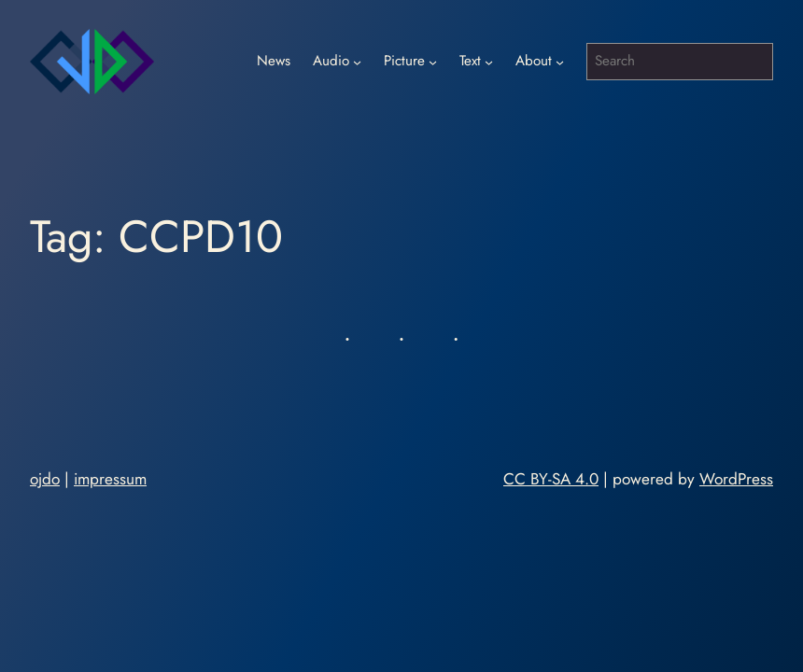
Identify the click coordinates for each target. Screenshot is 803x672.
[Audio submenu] (357, 62)
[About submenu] (560, 62)
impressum (110, 479)
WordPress (736, 479)
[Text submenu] (489, 62)
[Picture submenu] (433, 62)
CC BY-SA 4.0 (551, 479)
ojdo (45, 479)
